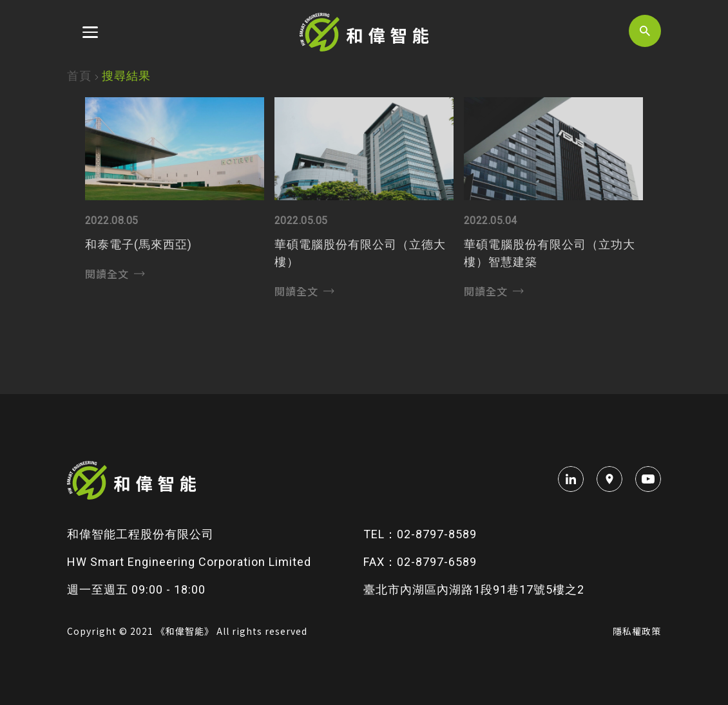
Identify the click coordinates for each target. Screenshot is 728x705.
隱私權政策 (637, 631)
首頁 (79, 76)
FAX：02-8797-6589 (420, 562)
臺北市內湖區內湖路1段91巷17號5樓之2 (474, 589)
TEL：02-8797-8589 (420, 534)
